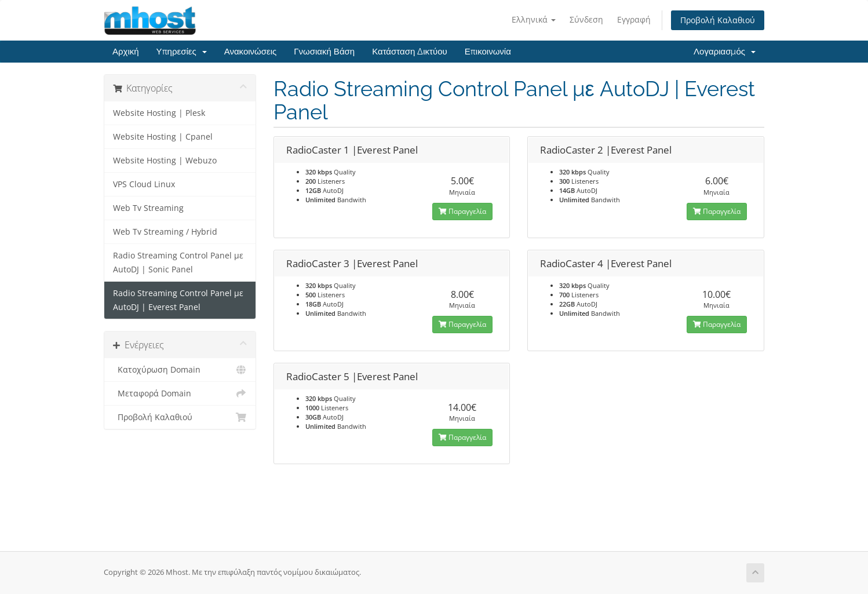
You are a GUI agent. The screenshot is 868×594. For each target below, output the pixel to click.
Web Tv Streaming (148, 208)
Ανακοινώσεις (251, 52)
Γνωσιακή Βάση (324, 52)
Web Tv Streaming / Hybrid (165, 232)
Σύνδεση (586, 19)
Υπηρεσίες (182, 52)
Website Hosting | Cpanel (163, 137)
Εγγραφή (634, 19)
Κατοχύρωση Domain (180, 370)
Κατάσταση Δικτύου (410, 52)
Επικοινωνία (488, 52)
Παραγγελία (462, 211)
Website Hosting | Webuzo (165, 161)
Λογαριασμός (725, 52)
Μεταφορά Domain (180, 393)
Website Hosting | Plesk (159, 113)
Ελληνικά (534, 19)
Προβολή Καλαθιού (718, 20)
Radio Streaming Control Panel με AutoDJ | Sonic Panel (178, 263)
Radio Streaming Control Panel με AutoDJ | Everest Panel (178, 300)
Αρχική (126, 52)
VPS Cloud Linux (144, 184)
